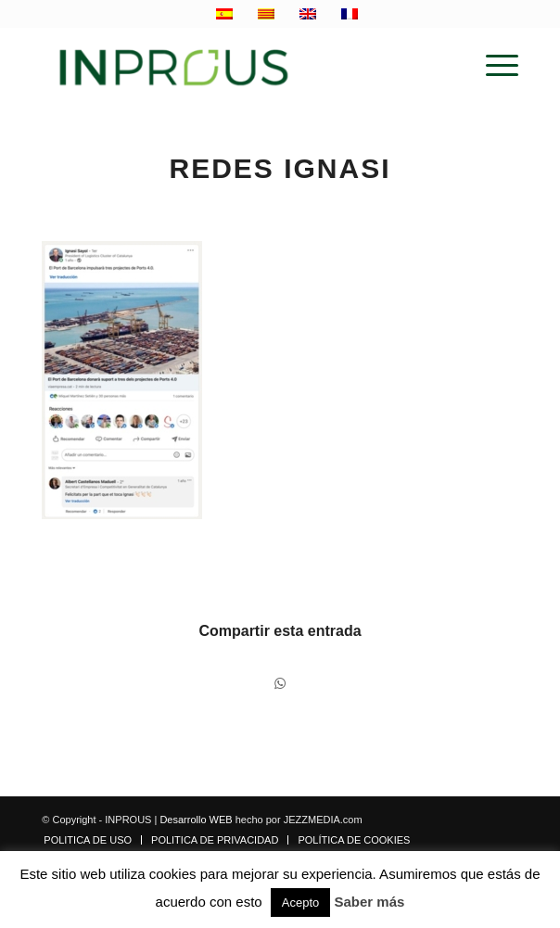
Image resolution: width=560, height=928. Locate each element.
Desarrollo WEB (196, 820)
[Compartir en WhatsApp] (280, 684)
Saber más (370, 902)
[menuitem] (493, 66)
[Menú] (493, 66)
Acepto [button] (300, 903)
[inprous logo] (232, 66)
